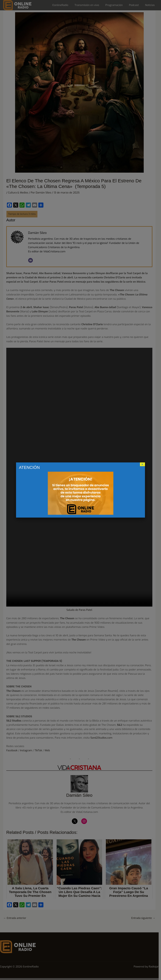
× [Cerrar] (142, 464)
